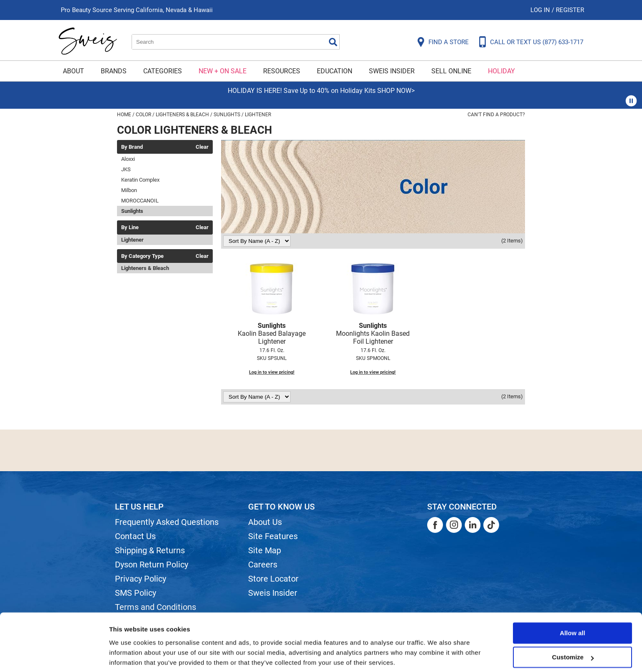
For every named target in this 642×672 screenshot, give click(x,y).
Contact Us (135, 536)
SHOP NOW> (396, 91)
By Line (130, 227)
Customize (573, 627)
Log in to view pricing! (272, 372)
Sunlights (132, 211)
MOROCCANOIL (140, 201)
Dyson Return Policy (152, 565)
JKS (126, 169)
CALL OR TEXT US (537, 42)
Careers (263, 565)
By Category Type (142, 256)
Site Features (273, 536)
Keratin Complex (140, 180)
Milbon (129, 190)
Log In (541, 10)
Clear (202, 147)
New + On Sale (223, 71)
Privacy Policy (141, 579)
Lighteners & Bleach (145, 268)
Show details (128, 656)
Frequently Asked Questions (167, 522)
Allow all (573, 603)
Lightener (132, 240)
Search (333, 42)
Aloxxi (128, 159)
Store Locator (273, 579)
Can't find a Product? (496, 115)
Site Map (265, 550)
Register (570, 10)
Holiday (501, 71)
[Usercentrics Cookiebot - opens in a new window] (54, 656)
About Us (265, 522)
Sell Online (451, 71)
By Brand (132, 147)
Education (335, 71)
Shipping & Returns (150, 550)
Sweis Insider (392, 71)
